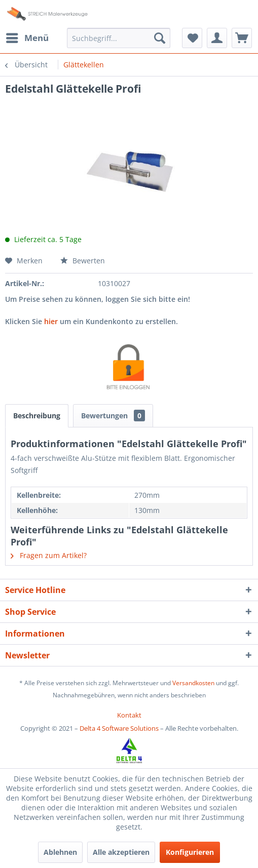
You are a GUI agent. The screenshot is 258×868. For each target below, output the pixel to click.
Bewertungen (113, 416)
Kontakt (129, 715)
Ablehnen (60, 852)
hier (51, 321)
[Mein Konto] (217, 38)
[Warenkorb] (242, 38)
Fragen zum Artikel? (49, 555)
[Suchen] (160, 38)
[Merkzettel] (192, 38)
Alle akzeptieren (121, 852)
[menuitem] (27, 38)
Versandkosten (193, 683)
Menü (27, 37)
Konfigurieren (190, 852)
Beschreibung (37, 416)
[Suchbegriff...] (119, 38)
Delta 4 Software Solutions (119, 728)
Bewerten (83, 261)
